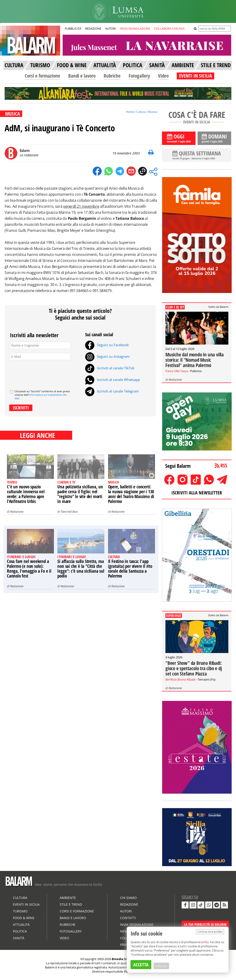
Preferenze (161, 966)
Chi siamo (128, 898)
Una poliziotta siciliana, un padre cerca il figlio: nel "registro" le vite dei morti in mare (80, 494)
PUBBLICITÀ (73, 28)
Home (130, 112)
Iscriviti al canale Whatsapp (113, 380)
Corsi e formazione (42, 76)
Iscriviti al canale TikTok (110, 368)
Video (163, 76)
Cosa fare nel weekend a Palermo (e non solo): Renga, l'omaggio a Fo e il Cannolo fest (29, 569)
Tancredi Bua (69, 512)
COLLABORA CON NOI (169, 28)
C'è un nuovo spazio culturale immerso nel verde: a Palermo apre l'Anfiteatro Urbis (26, 494)
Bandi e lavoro (82, 76)
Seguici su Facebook (107, 345)
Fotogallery (139, 76)
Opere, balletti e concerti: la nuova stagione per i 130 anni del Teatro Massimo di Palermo (131, 494)
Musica (153, 112)
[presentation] (45, 373)
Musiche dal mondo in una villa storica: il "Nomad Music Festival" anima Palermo (195, 360)
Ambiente (68, 898)
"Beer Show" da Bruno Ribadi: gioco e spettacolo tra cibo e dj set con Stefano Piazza (194, 668)
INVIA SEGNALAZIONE (135, 28)
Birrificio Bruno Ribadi (180, 679)
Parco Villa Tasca (177, 371)
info (205, 942)
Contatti (128, 918)
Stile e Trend (71, 904)
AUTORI (111, 28)
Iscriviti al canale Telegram (112, 391)
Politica (20, 931)
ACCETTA (141, 965)
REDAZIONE (93, 28)
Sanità (19, 938)
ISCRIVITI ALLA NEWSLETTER (197, 493)
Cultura (141, 112)
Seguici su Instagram (107, 356)
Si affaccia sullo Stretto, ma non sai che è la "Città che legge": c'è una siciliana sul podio (81, 569)
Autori (126, 911)
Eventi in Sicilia (26, 904)
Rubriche (112, 76)
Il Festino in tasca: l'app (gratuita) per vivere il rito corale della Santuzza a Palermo (130, 569)
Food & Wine (24, 918)
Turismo (20, 911)
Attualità (21, 925)
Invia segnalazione (137, 925)
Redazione (17, 512)
